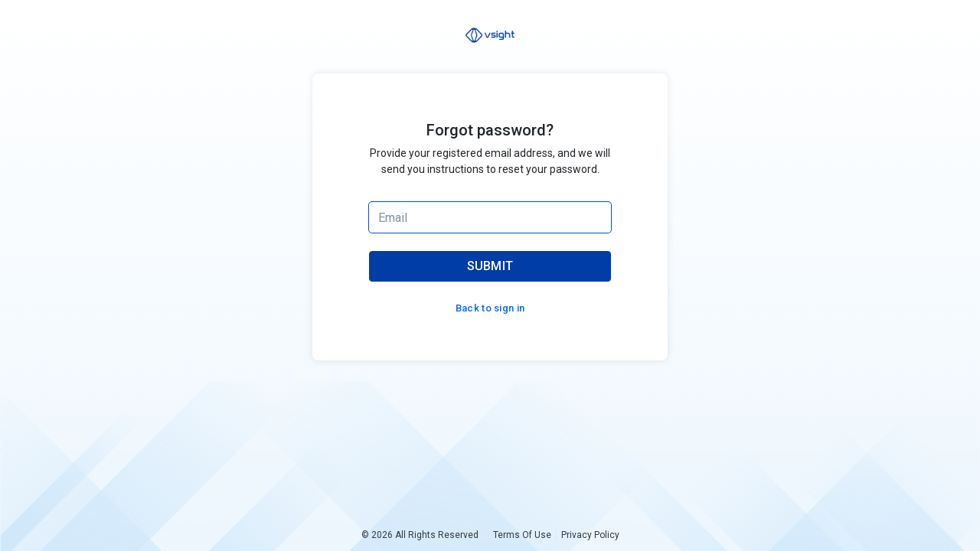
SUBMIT (490, 266)
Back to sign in (490, 308)
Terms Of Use (522, 535)
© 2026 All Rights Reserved (420, 535)
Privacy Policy (590, 535)
